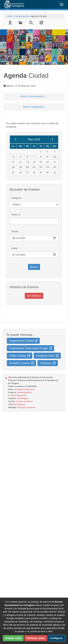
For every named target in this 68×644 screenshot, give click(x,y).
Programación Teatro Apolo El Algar (30, 348)
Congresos (48, 363)
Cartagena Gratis (47, 356)
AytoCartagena (23, 398)
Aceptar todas (13, 638)
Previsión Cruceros (21, 363)
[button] (34, 96)
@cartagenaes (20, 404)
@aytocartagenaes (24, 392)
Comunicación (21, 16)
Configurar (57, 638)
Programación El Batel (23, 341)
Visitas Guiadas (20, 356)
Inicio (10, 16)
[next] (52, 139)
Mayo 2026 (34, 139)
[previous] (16, 139)
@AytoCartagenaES (18, 395)
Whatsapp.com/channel (26, 407)
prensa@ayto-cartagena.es (24, 389)
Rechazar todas (36, 638)
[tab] (34, 96)
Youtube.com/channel (24, 401)
